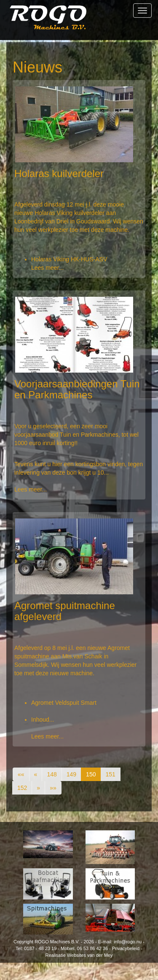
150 (91, 774)
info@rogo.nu (128, 942)
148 (52, 774)
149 (71, 774)
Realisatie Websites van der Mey (79, 955)
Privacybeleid (126, 948)
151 (110, 774)
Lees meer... (47, 268)
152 (22, 788)
